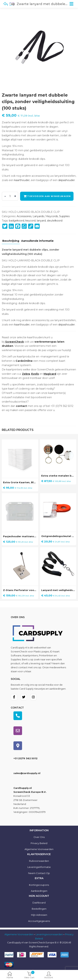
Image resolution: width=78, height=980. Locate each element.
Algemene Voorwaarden (19, 934)
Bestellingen (39, 909)
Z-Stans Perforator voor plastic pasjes (29, 590)
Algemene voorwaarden (39, 849)
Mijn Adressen (39, 915)
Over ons (39, 837)
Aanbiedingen (39, 891)
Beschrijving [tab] (11, 241)
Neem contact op (39, 873)
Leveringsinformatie (39, 867)
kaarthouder (22, 180)
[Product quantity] (10, 196)
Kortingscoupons (39, 885)
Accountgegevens (39, 921)
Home (10, 975)
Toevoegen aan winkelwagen (49, 196)
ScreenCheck (19, 651)
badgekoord (17, 221)
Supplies (64, 216)
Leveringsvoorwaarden (49, 934)
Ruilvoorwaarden (39, 861)
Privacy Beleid (39, 843)
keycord (30, 221)
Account (49, 975)
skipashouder (67, 180)
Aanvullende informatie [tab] (37, 241)
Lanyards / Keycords (45, 216)
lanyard (41, 221)
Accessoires (24, 216)
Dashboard (39, 903)
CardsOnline (24, 361)
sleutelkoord (55, 221)
